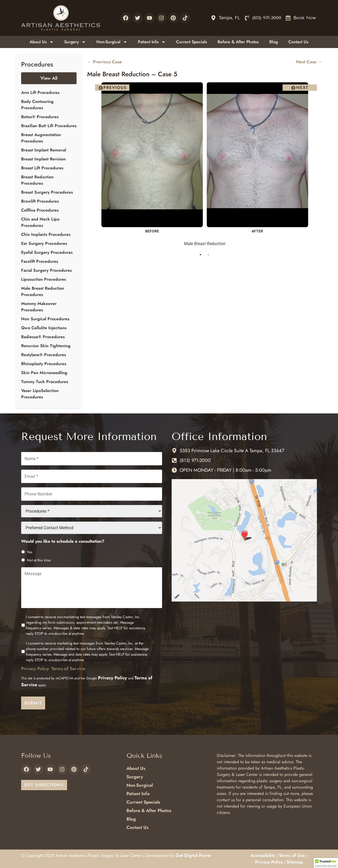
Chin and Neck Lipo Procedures (40, 222)
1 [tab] (201, 255)
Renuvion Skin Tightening (46, 346)
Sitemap (295, 862)
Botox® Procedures (40, 117)
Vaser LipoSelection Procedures (40, 394)
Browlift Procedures (40, 201)
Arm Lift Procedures (40, 92)
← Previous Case (104, 62)
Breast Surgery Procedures (47, 192)
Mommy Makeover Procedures (39, 307)
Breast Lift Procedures (42, 168)
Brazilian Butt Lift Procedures (49, 126)
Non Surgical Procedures (45, 319)
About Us (42, 42)
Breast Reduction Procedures (37, 180)
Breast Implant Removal (44, 150)
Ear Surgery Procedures (44, 243)
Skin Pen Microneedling (44, 373)
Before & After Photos (238, 42)
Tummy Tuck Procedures (45, 382)
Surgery (75, 42)
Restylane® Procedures (44, 355)
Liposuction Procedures (44, 279)
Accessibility (263, 855)
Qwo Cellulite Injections (44, 328)
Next (302, 88)
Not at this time (39, 559)
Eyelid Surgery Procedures (47, 252)
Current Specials (192, 42)
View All (49, 78)
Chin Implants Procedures (46, 234)
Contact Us (298, 42)
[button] (326, 863)
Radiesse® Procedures (43, 337)
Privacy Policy (35, 669)
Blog (274, 42)
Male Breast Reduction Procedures (43, 291)
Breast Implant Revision (43, 159)
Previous (115, 88)
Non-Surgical (112, 42)
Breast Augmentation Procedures (41, 138)
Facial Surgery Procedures (46, 270)
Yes (30, 551)
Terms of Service (68, 669)
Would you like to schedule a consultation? (65, 541)
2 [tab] (209, 255)
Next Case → (309, 62)
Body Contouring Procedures (37, 105)
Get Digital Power (194, 855)
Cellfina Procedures (40, 210)
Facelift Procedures (40, 261)
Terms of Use (292, 855)
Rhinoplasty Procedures (44, 364)
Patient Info (152, 42)
